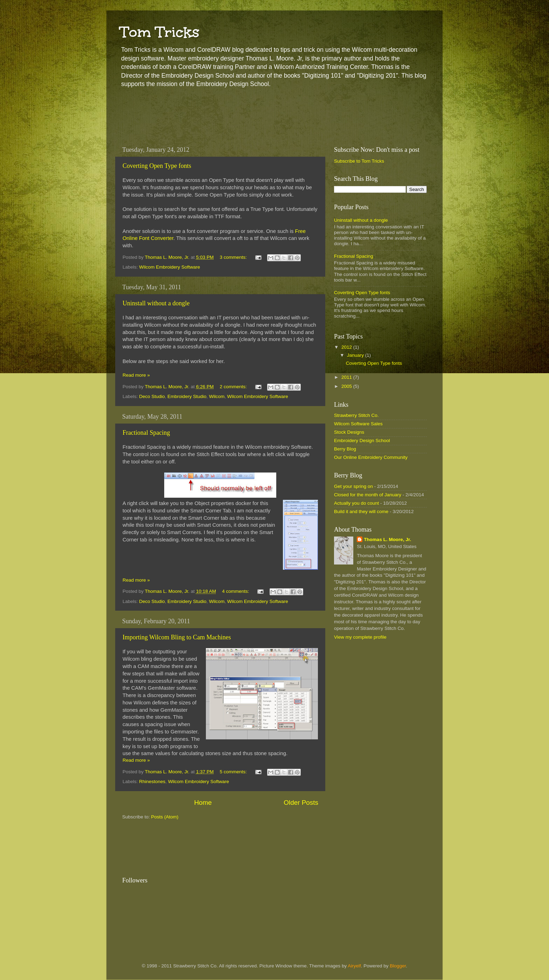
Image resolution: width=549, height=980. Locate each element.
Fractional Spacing (146, 433)
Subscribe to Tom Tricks (359, 161)
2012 (347, 347)
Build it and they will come (361, 512)
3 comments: (234, 257)
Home (203, 803)
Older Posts (301, 803)
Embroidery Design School (362, 441)
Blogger (398, 966)
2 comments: (234, 387)
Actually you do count (356, 503)
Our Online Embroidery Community (371, 457)
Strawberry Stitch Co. (356, 415)
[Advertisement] (243, 115)
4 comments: (236, 591)
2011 (347, 377)
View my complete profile (360, 637)
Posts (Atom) (165, 817)
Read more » (136, 375)
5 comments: (234, 772)
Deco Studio (152, 396)
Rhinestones (152, 782)
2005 (347, 386)
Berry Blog (345, 449)
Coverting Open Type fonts (157, 166)
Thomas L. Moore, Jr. (387, 539)
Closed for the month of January (368, 495)
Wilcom (217, 396)
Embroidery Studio (187, 396)
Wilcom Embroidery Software (169, 267)
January (356, 355)
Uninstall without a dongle (156, 303)
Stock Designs (349, 432)
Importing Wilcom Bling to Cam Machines (177, 637)
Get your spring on (353, 486)
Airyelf (354, 966)
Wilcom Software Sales (358, 424)
